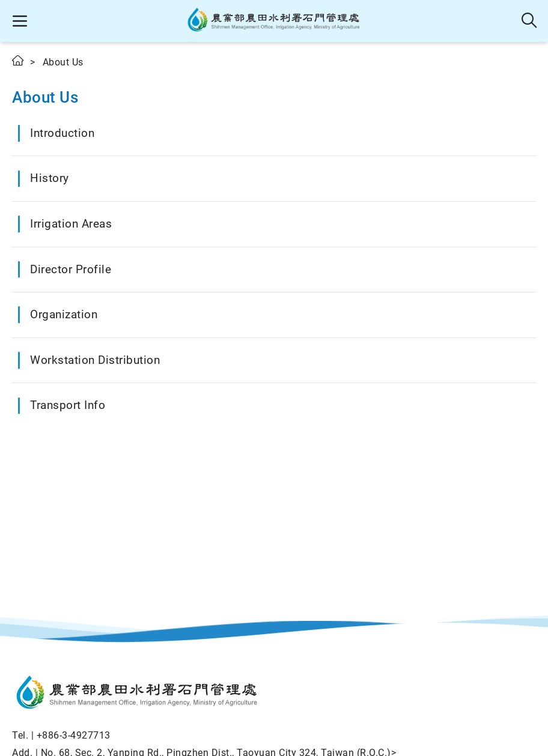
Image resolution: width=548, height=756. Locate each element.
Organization (64, 314)
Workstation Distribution (95, 360)
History (50, 178)
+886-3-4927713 (74, 735)
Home (19, 60)
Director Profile (71, 269)
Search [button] (530, 21)
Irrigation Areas (71, 224)
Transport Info (68, 405)
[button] (20, 21)
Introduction (62, 133)
